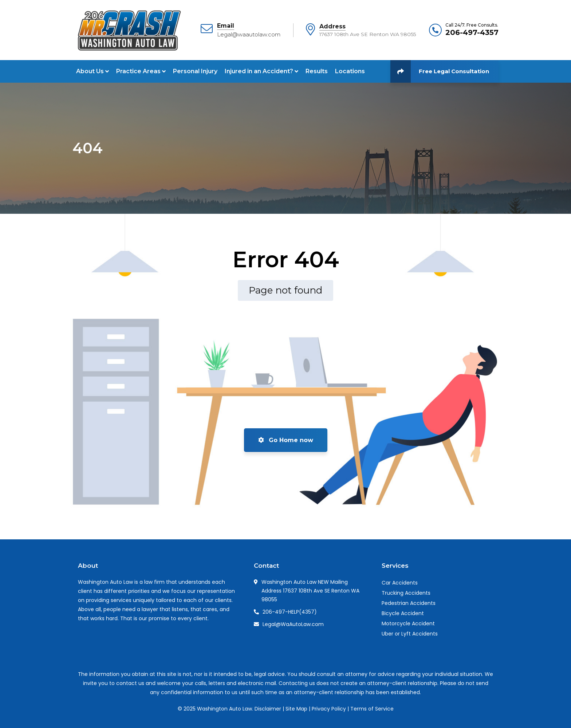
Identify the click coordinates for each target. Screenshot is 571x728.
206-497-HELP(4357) (290, 612)
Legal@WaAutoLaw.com (293, 624)
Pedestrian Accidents (409, 603)
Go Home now (286, 440)
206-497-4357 (472, 32)
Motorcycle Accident (408, 623)
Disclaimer (268, 709)
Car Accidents (400, 583)
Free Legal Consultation (440, 71)
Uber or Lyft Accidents (410, 634)
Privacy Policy (329, 709)
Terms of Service (372, 709)
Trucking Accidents (406, 593)
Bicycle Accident (403, 613)
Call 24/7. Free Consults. (472, 25)
